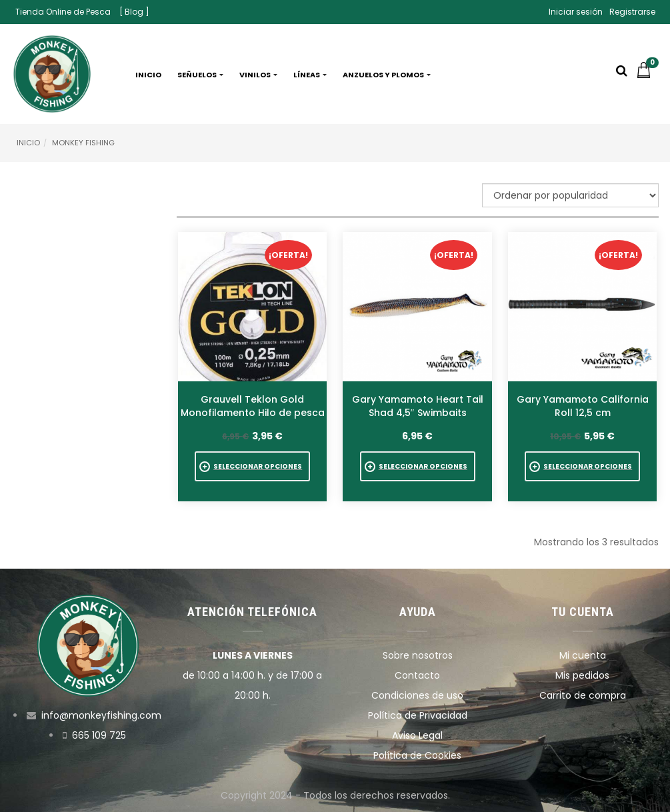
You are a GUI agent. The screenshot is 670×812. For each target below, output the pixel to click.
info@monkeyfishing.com (101, 715)
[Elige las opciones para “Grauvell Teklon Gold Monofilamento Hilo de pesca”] (252, 466)
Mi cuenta (583, 655)
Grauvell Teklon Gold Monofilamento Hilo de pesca (253, 406)
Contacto (417, 675)
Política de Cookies (417, 755)
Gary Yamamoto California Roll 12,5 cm (583, 406)
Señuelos (200, 75)
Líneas (310, 75)
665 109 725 (99, 735)
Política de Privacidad (418, 715)
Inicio (148, 75)
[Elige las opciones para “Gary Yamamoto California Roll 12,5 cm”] (582, 466)
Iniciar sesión (576, 12)
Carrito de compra (583, 695)
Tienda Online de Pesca (63, 12)
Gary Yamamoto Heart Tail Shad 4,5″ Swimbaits (418, 406)
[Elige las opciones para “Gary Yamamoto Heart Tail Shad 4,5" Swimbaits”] (418, 466)
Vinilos (258, 75)
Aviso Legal (417, 735)
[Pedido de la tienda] (570, 195)
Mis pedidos (582, 675)
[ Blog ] (134, 12)
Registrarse (632, 12)
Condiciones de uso (417, 695)
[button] (647, 75)
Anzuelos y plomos (387, 75)
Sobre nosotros (418, 655)
